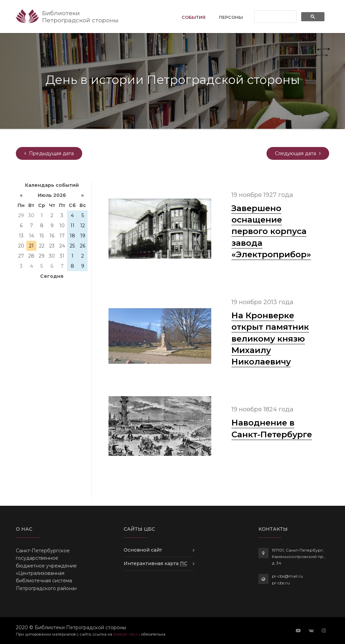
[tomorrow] (298, 153)
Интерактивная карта (155, 563)
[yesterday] (49, 153)
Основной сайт (143, 550)
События (194, 17)
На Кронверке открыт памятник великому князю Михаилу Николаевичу (270, 338)
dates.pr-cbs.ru (127, 634)
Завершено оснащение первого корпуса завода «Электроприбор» (271, 231)
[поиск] (275, 17)
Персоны (231, 17)
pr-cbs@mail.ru (287, 576)
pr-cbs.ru (281, 583)
